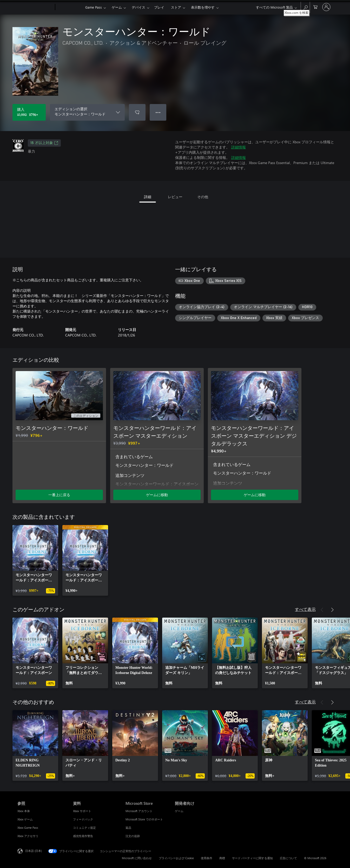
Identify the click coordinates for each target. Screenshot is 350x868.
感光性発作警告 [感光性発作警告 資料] (83, 836)
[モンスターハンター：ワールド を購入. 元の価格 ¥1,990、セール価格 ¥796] (29, 112)
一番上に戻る (59, 495)
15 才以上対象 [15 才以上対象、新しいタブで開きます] (44, 143)
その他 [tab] (203, 197)
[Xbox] (70, 7)
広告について (288, 858)
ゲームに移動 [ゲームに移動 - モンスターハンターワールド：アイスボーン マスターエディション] (157, 495)
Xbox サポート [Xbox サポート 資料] (82, 811)
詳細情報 (239, 147)
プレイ (159, 7)
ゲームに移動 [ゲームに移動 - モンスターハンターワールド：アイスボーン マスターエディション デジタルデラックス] (255, 495)
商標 (222, 858)
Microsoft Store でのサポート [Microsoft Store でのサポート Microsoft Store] (144, 819)
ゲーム (117, 7)
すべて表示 (305, 609)
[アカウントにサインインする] (326, 7)
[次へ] (332, 610)
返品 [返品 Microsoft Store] (128, 828)
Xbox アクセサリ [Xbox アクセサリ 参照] (28, 836)
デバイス (138, 7)
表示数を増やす (203, 7)
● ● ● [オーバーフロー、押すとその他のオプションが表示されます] (158, 112)
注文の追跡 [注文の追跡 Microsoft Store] (133, 836)
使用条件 (207, 858)
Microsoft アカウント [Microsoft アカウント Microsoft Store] (139, 811)
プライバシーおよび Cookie (176, 858)
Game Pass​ (94, 7)
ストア (176, 7)
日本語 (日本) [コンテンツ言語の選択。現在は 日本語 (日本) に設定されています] (34, 851)
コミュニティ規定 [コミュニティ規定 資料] (84, 828)
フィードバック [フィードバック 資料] (83, 819)
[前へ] (322, 610)
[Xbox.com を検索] (305, 7)
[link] (35, 560)
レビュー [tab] (175, 197)
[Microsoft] (35, 7)
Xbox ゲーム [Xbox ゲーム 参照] (25, 819)
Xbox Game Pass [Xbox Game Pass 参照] (28, 828)
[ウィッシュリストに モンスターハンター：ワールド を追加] (137, 112)
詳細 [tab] (148, 197)
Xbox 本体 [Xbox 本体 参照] (24, 811)
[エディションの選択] (87, 112)
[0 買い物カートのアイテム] (315, 7)
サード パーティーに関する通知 (252, 858)
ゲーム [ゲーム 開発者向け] (179, 811)
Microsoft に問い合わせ (137, 858)
